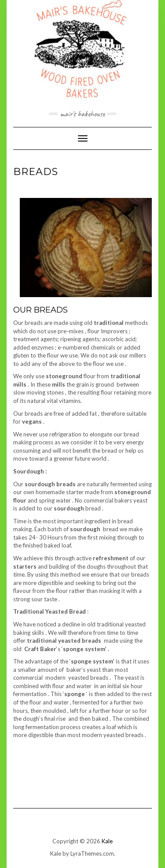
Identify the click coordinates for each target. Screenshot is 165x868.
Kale (107, 841)
